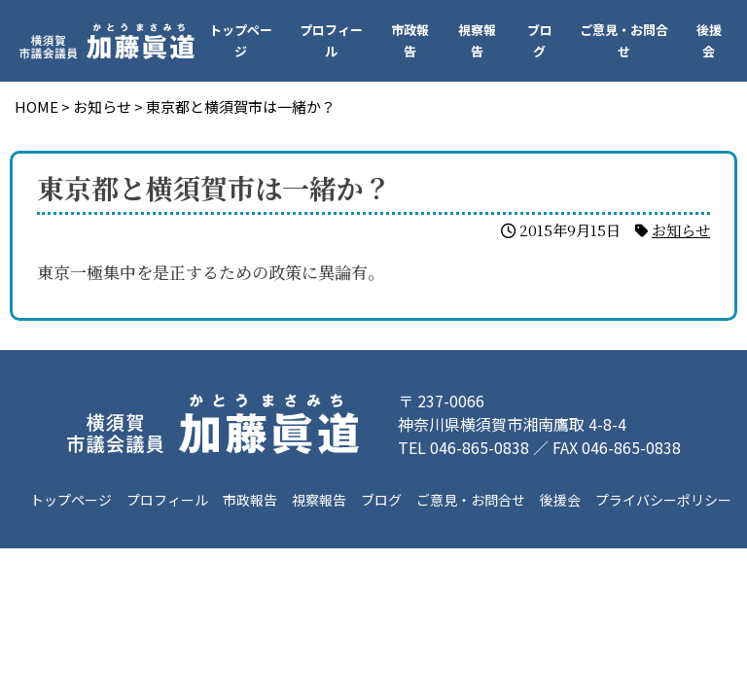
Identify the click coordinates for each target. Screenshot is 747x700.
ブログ (540, 40)
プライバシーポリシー (663, 500)
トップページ (241, 40)
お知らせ (681, 230)
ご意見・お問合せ (624, 40)
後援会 (709, 40)
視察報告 (477, 40)
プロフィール (331, 40)
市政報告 (410, 40)
